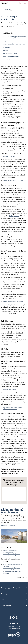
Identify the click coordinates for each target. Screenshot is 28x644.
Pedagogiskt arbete (8, 41)
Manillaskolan (8, 9)
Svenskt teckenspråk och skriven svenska (14, 44)
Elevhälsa (5, 50)
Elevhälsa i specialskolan (9, 390)
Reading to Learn (14, 216)
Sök (20, 3)
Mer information (7, 59)
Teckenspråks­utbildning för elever (11, 554)
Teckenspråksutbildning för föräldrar (12, 556)
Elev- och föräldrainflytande (10, 53)
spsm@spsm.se (16, 628)
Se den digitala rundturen (8, 526)
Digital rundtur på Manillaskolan (11, 56)
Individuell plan (6, 47)
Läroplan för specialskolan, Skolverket (13, 180)
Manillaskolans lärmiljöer (9, 156)
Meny (25, 3)
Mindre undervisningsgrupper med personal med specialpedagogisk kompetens (14, 37)
